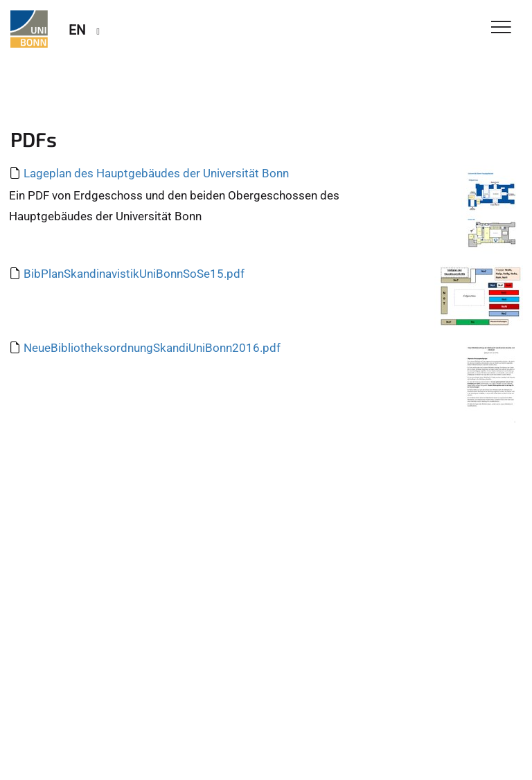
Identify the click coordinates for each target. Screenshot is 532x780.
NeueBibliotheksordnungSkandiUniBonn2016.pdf (152, 348)
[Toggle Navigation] (501, 28)
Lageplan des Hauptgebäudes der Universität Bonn (156, 173)
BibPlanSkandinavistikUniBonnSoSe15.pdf (134, 274)
